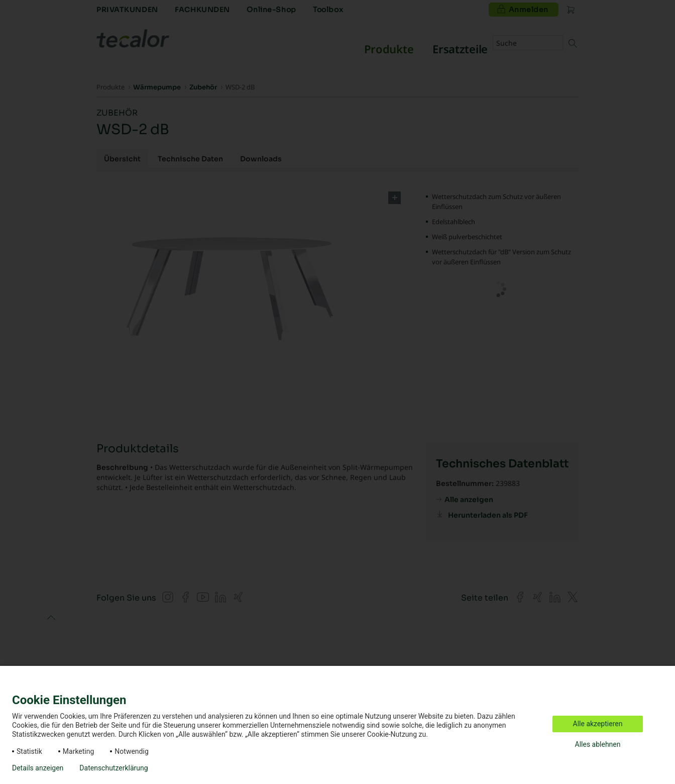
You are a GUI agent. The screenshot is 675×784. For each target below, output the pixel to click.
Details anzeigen (38, 768)
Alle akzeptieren (598, 724)
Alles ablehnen (598, 744)
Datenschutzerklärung (114, 768)
